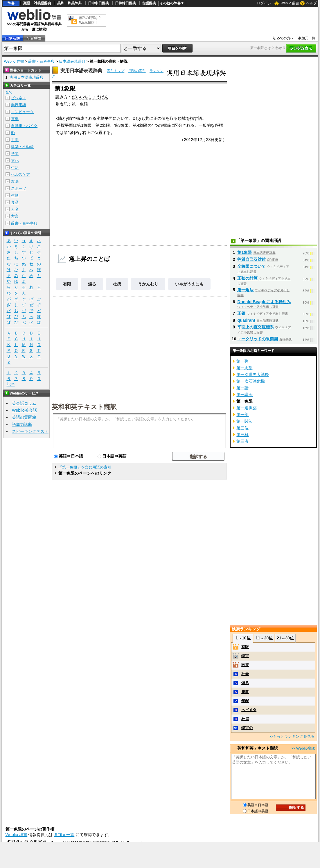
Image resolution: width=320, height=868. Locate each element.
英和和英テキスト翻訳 (84, 406)
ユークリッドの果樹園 (258, 339)
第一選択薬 (247, 408)
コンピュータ (22, 112)
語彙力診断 (22, 424)
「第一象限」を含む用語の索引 (85, 467)
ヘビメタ (249, 710)
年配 (245, 701)
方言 (15, 216)
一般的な (207, 125)
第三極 (242, 435)
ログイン (264, 3)
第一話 (242, 388)
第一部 (242, 415)
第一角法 (245, 290)
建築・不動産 (22, 147)
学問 (15, 154)
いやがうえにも (189, 284)
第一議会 (245, 395)
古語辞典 (149, 3)
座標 (219, 125)
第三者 (242, 441)
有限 (67, 284)
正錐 (241, 313)
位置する (103, 133)
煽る (92, 284)
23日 (210, 140)
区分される (184, 125)
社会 (245, 674)
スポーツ (19, 188)
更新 (219, 140)
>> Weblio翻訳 (303, 748)
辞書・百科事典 (41, 61)
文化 (15, 161)
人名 (15, 209)
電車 (15, 119)
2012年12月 (195, 140)
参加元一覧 (307, 38)
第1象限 (245, 252)
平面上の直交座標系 (256, 327)
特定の (247, 728)
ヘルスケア (20, 174)
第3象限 (121, 125)
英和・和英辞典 (69, 3)
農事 (245, 692)
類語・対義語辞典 (37, 3)
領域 (182, 118)
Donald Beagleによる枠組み (264, 302)
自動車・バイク (24, 126)
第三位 (242, 428)
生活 (15, 168)
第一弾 (242, 361)
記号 (11, 385)
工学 (15, 140)
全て (9, 92)
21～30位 (285, 638)
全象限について (251, 266)
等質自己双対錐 (251, 259)
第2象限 (103, 125)
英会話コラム (24, 403)
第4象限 (140, 125)
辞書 (11, 3)
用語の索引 (137, 71)
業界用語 (19, 105)
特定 (245, 656)
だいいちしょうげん (90, 97)
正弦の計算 (247, 278)
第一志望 (245, 368)
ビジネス (19, 98)
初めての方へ (283, 38)
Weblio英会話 (24, 410)
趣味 (15, 181)
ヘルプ (312, 3)
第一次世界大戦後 (253, 375)
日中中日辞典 (98, 3)
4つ (155, 125)
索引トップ (116, 71)
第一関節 (245, 421)
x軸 (59, 118)
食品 (15, 202)
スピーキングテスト (30, 431)
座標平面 (105, 118)
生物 (15, 195)
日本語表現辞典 (72, 61)
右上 (86, 133)
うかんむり (148, 284)
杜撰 (117, 284)
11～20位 (264, 638)
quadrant (246, 320)
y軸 (69, 118)
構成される (86, 118)
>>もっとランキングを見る (292, 736)
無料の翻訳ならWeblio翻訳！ (90, 20)
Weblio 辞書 (290, 3)
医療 (245, 665)
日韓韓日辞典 (125, 3)
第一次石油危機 (251, 381)
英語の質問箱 (24, 417)
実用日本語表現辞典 (81, 71)
